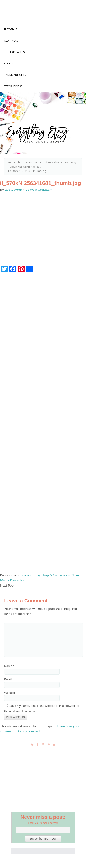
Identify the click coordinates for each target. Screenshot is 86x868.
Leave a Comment (39, 190)
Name (9, 666)
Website (10, 693)
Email (9, 679)
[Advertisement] (43, 424)
